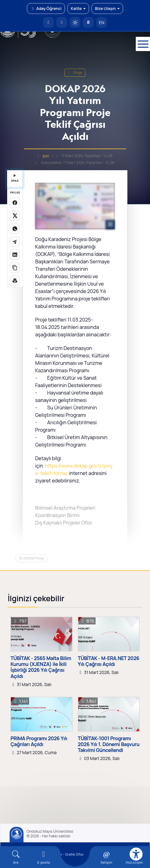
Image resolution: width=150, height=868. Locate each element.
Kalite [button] (78, 8)
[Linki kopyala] (15, 268)
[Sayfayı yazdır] (15, 281)
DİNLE (15, 178)
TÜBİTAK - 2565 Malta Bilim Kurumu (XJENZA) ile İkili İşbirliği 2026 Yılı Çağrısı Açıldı (41, 667)
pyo (46, 156)
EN (102, 22)
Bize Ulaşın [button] (107, 8)
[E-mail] (44, 857)
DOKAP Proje (34, 558)
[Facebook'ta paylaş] (15, 203)
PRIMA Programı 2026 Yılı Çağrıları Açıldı (39, 741)
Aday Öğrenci (46, 8)
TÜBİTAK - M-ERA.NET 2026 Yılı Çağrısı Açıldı (109, 661)
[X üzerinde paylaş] (15, 216)
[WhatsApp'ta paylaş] (15, 229)
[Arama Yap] (88, 22)
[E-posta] (62, 22)
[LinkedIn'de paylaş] (15, 255)
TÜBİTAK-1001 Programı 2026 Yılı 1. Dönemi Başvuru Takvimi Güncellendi (109, 745)
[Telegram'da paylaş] (15, 242)
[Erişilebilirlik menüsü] (136, 854)
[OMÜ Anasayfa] (48, 22)
